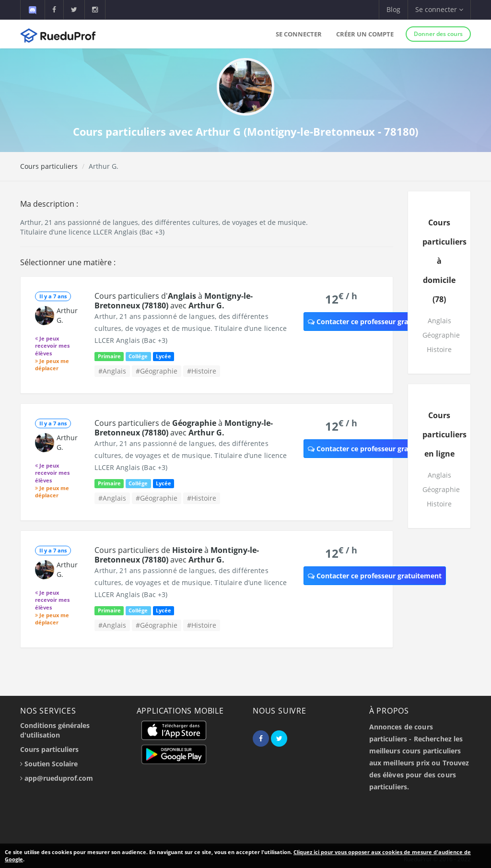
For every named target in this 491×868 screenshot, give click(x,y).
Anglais (439, 321)
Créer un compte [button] (365, 34)
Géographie (441, 335)
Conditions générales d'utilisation (55, 730)
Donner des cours (438, 34)
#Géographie (157, 371)
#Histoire (202, 371)
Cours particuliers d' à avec (174, 301)
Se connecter (299, 34)
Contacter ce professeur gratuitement (375, 322)
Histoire (439, 349)
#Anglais (112, 371)
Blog (393, 9)
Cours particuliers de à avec (184, 428)
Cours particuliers (49, 166)
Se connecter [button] (439, 9)
